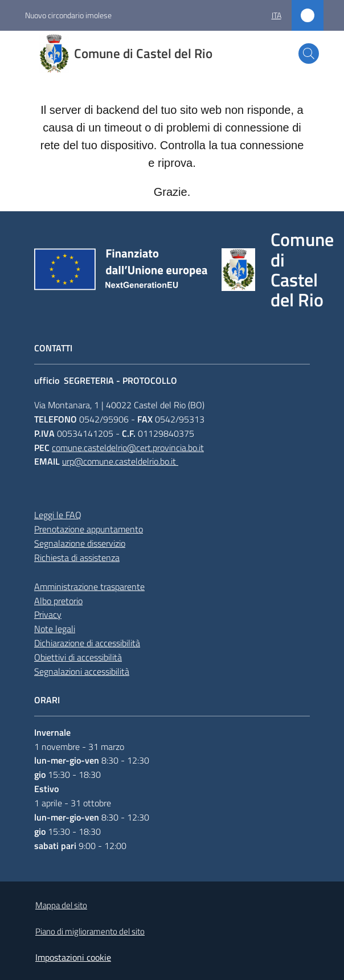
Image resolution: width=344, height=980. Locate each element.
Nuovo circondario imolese (68, 15)
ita (277, 15)
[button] (309, 54)
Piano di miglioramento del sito (90, 931)
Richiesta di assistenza (77, 557)
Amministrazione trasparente (89, 587)
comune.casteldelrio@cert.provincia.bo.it (128, 448)
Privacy (48, 614)
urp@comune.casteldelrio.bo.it (120, 461)
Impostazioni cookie (73, 957)
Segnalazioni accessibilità (82, 671)
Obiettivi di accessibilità (78, 657)
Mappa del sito (61, 905)
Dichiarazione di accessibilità (87, 643)
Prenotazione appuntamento (89, 529)
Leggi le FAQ (58, 515)
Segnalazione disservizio (80, 543)
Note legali (55, 629)
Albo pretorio (58, 601)
